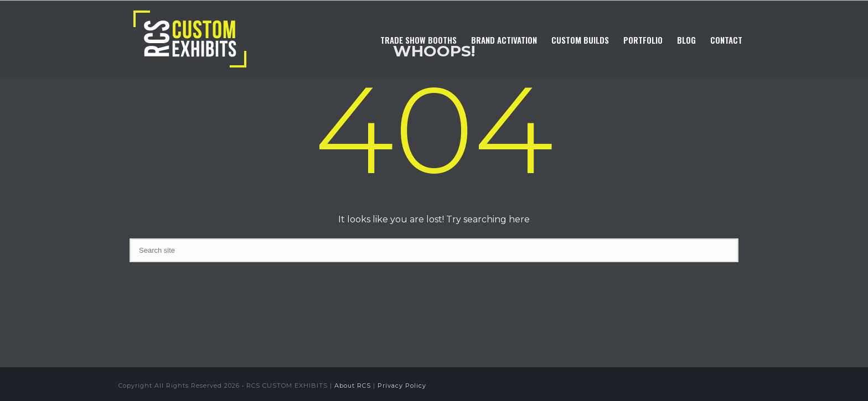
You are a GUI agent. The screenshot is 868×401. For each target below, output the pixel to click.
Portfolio (643, 40)
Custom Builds (580, 40)
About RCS (353, 386)
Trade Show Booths (418, 40)
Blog (686, 40)
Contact (726, 40)
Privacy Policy (402, 386)
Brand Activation (504, 40)
